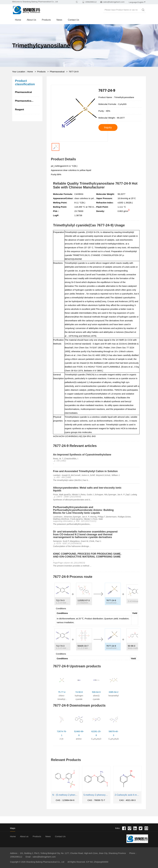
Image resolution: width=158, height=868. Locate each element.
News (59, 20)
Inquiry (108, 127)
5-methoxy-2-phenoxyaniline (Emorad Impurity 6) (96, 795)
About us (31, 20)
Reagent (20, 109)
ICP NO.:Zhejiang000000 (97, 862)
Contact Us (73, 20)
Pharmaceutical (57, 72)
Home (18, 20)
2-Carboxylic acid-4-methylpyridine (127, 795)
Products (46, 20)
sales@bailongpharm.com (114, 2)
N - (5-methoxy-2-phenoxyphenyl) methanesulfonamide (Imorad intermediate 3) (65, 795)
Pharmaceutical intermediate (27, 101)
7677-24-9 (74, 72)
